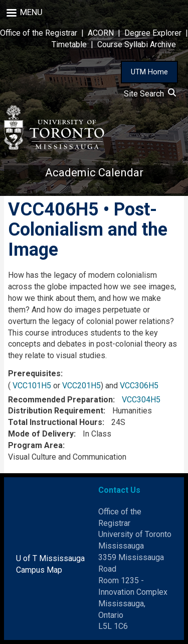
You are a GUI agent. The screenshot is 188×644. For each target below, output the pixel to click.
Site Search (150, 94)
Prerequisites (34, 373)
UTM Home (149, 72)
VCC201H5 (81, 386)
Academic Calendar (94, 173)
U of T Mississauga (50, 558)
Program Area (35, 445)
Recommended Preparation (60, 400)
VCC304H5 (141, 400)
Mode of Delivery (41, 434)
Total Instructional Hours (55, 422)
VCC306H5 (139, 386)
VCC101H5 (32, 386)
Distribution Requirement (56, 411)
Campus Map (39, 570)
